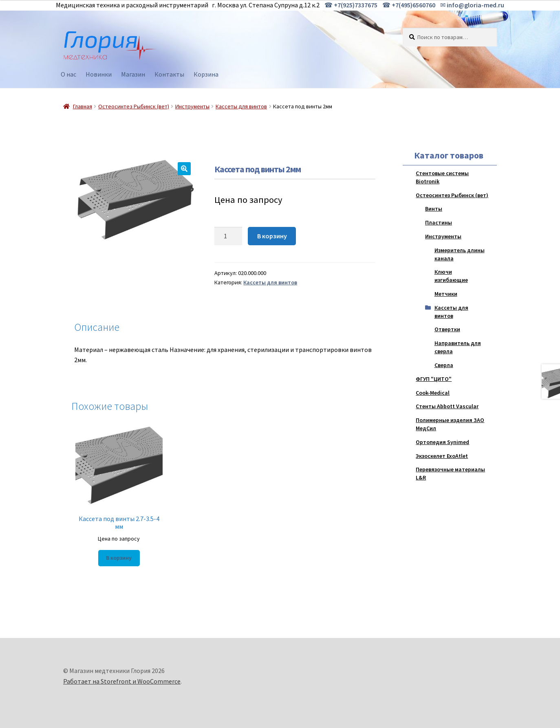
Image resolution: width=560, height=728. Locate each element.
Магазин (133, 74)
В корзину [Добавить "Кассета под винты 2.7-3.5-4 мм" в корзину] (119, 558)
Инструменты (192, 106)
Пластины (439, 222)
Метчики (446, 294)
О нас (68, 74)
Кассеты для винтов (241, 106)
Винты (434, 209)
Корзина (206, 74)
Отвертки (447, 329)
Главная (83, 106)
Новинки (99, 74)
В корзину (272, 236)
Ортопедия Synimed (442, 442)
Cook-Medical (433, 393)
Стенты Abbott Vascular (447, 406)
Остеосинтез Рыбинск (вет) (134, 106)
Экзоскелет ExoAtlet (442, 456)
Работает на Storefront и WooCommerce (122, 681)
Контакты (169, 74)
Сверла (444, 365)
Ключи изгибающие (451, 276)
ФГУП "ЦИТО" (434, 379)
